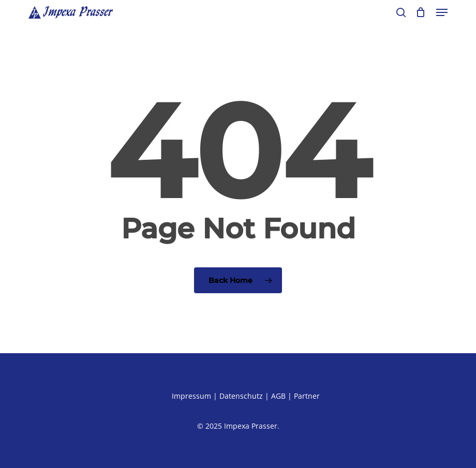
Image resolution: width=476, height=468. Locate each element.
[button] (442, 12)
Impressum (191, 396)
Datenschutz (241, 396)
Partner (307, 396)
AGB (278, 396)
